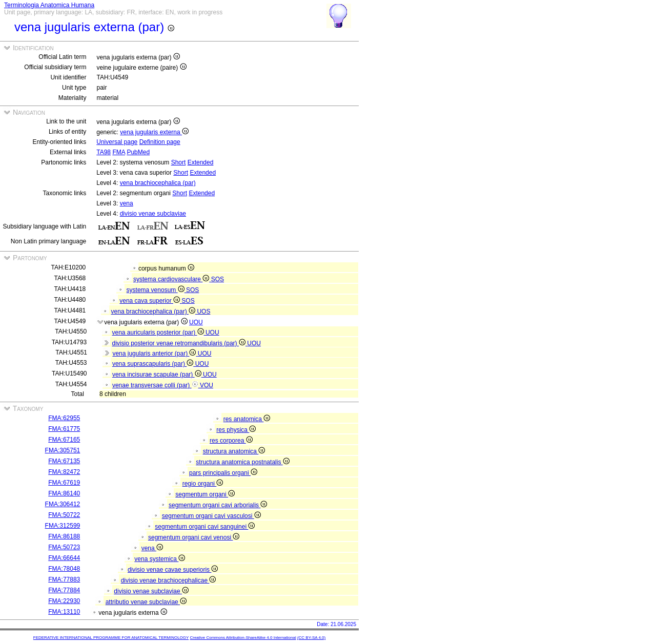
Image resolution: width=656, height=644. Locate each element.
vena (127, 203)
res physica (236, 430)
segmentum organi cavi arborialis (218, 505)
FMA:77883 (64, 579)
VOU (207, 385)
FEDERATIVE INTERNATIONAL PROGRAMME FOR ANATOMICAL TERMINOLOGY (111, 638)
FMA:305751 (63, 450)
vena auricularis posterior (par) (158, 333)
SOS (218, 279)
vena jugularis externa (154, 132)
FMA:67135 (64, 461)
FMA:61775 (64, 429)
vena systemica (160, 559)
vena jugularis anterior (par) (155, 354)
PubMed (138, 152)
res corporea (231, 441)
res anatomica (247, 419)
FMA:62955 (64, 418)
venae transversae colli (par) (156, 385)
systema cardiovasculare (172, 279)
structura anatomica (234, 451)
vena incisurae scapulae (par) (158, 375)
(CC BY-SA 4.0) (311, 638)
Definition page (160, 142)
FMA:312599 (63, 526)
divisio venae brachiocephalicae (169, 580)
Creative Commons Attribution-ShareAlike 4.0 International (243, 638)
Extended (201, 162)
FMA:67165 (64, 440)
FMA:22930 (64, 601)
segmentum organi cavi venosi (194, 537)
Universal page (117, 142)
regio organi (203, 484)
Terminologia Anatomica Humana (49, 5)
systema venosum (156, 290)
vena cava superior (150, 301)
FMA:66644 (64, 558)
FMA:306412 (63, 504)
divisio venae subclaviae (153, 214)
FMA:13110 (64, 612)
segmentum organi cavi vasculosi (211, 516)
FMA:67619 (64, 483)
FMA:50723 (64, 547)
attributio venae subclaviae (146, 602)
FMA (119, 152)
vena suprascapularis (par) (154, 364)
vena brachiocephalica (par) (158, 183)
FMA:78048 (64, 569)
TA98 (104, 152)
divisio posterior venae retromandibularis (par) (179, 343)
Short (179, 162)
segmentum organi (205, 494)
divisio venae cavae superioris (173, 570)
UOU (196, 322)
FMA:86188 (64, 536)
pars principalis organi (223, 473)
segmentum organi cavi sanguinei (205, 527)
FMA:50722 (64, 515)
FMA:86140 (64, 493)
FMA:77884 (64, 590)
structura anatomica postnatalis (242, 462)
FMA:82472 (64, 472)
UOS (203, 311)
